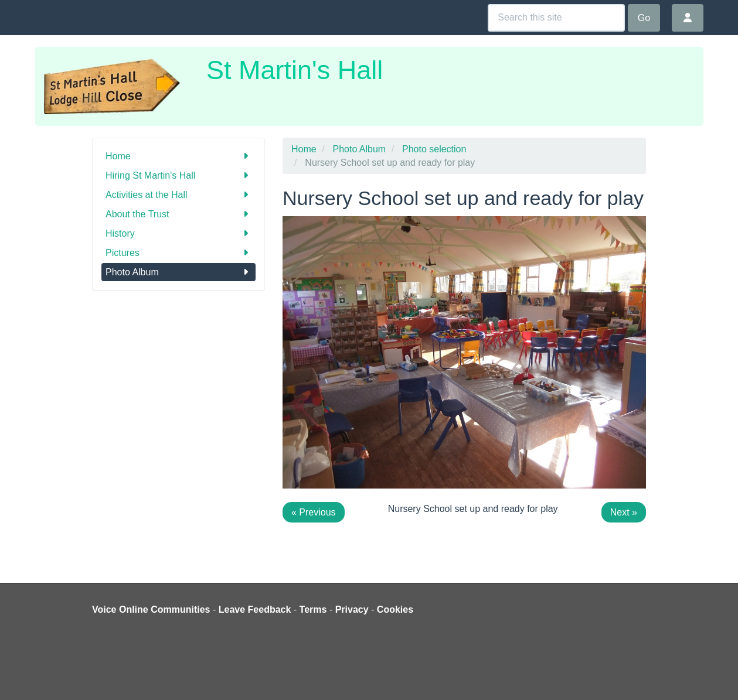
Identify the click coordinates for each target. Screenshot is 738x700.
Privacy (352, 609)
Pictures (178, 253)
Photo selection (434, 149)
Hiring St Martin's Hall (178, 175)
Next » (624, 512)
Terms (313, 609)
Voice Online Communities (151, 609)
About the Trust (178, 214)
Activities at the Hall (178, 195)
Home (178, 156)
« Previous (314, 512)
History (178, 233)
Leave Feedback (255, 609)
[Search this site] (556, 18)
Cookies (395, 609)
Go (644, 18)
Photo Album (178, 272)
